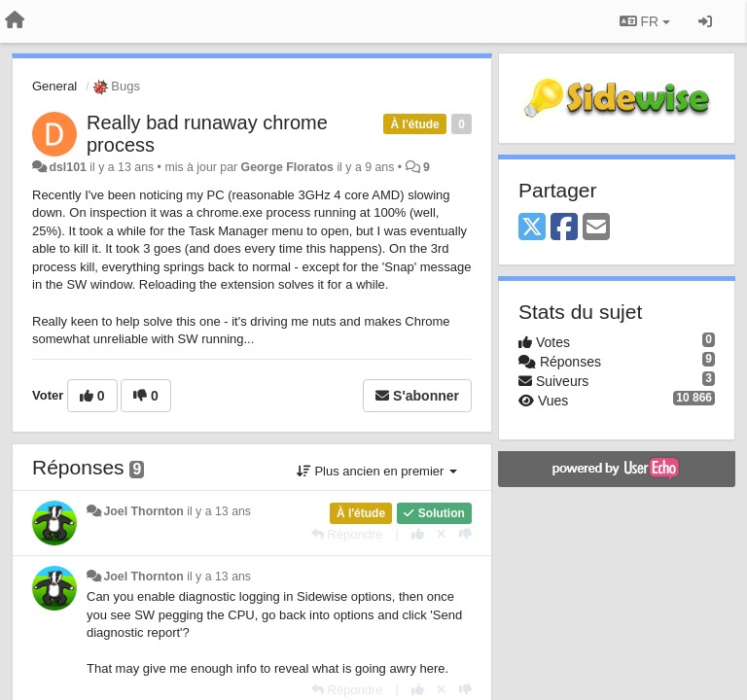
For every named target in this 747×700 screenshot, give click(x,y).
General (54, 86)
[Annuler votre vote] (442, 534)
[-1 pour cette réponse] (465, 534)
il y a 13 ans (219, 511)
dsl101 (67, 167)
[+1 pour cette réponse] (418, 534)
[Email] (596, 228)
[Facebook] (564, 228)
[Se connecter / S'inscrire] (705, 21)
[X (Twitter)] (532, 228)
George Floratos (287, 167)
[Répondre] (347, 534)
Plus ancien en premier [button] (377, 471)
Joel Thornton (143, 511)
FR (645, 21)
